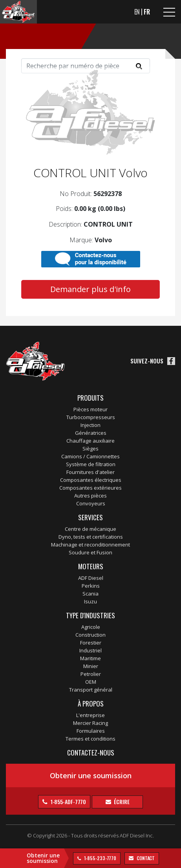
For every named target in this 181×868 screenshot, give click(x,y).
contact (145, 858)
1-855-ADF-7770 (68, 802)
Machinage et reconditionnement (90, 545)
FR (147, 12)
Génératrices (91, 433)
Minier (91, 666)
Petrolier (91, 674)
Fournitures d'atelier (90, 472)
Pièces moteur (90, 409)
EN (137, 12)
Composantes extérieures (90, 488)
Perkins (91, 586)
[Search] (86, 66)
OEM (91, 682)
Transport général (91, 690)
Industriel (90, 650)
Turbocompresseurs (91, 417)
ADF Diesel (91, 578)
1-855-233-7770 (100, 858)
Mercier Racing (90, 723)
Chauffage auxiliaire (90, 441)
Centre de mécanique (90, 529)
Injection (90, 425)
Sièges (90, 449)
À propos (91, 704)
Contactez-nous (91, 753)
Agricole (91, 627)
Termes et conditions (90, 739)
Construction (90, 635)
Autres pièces (90, 496)
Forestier (91, 643)
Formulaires (91, 731)
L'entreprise (90, 715)
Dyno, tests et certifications (91, 537)
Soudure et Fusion (90, 552)
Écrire (121, 802)
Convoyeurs (91, 503)
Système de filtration (91, 464)
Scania (90, 594)
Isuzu (90, 601)
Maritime (90, 658)
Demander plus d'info (90, 289)
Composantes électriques (91, 480)
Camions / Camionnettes (90, 456)
